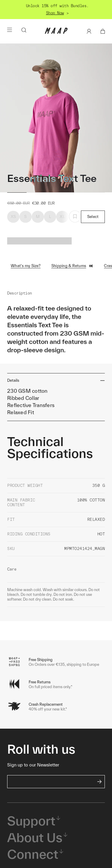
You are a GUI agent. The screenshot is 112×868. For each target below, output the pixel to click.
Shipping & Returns (72, 266)
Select (93, 217)
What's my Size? (26, 266)
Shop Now (55, 13)
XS (13, 217)
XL (62, 217)
